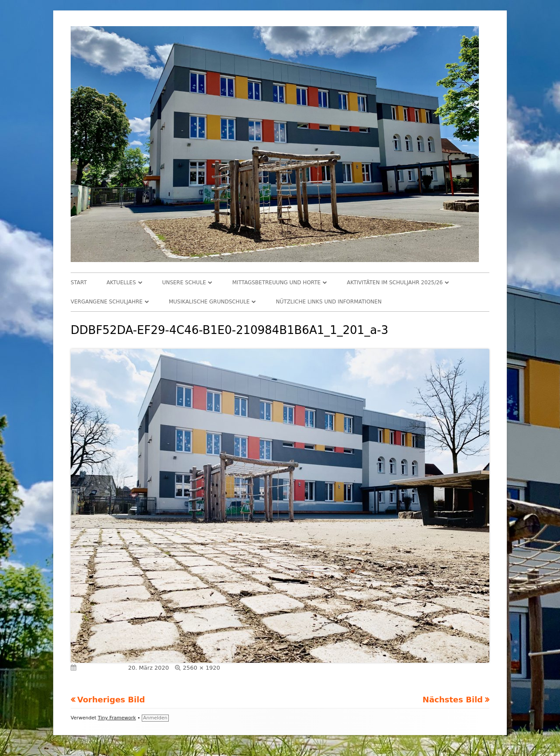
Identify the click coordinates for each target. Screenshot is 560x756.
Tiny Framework (117, 718)
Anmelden (155, 718)
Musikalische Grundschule (209, 302)
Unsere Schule (184, 283)
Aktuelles (121, 283)
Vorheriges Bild (111, 700)
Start (79, 283)
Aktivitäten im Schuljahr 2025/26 (395, 283)
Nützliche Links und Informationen (329, 302)
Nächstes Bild (453, 700)
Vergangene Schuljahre (107, 302)
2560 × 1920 (201, 668)
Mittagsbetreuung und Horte (277, 283)
